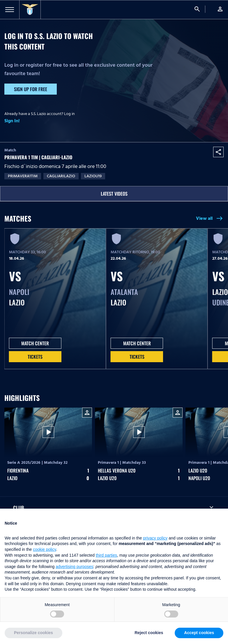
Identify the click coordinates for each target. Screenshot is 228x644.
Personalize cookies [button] (33, 633)
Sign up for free (31, 89)
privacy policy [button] (155, 538)
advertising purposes (74, 567)
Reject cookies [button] (149, 633)
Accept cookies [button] (199, 633)
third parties (106, 555)
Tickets (35, 357)
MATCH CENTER (35, 343)
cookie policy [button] (44, 549)
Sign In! (12, 121)
